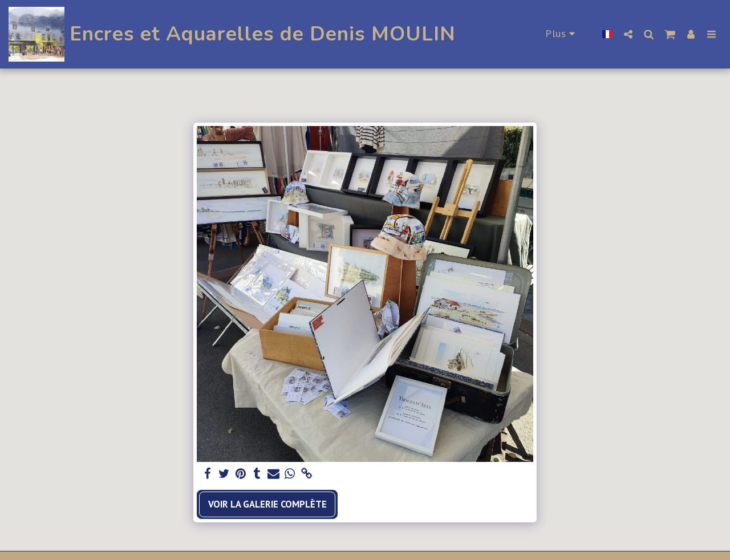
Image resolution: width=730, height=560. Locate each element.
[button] (628, 34)
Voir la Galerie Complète (267, 504)
